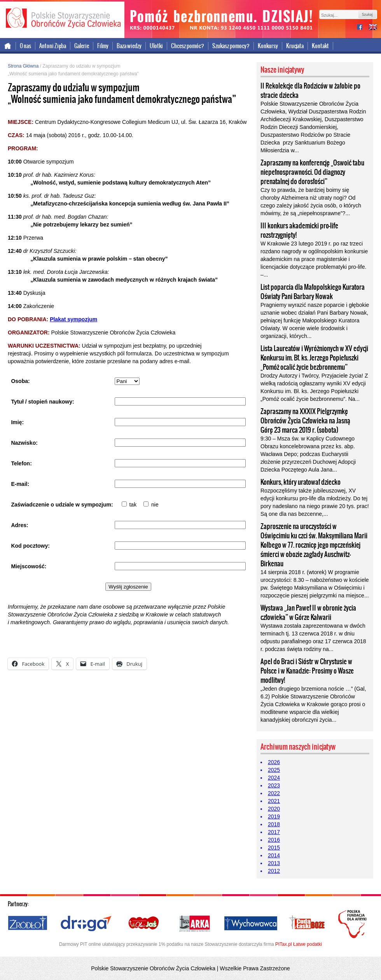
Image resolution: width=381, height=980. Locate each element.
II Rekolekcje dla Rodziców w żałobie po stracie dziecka (310, 91)
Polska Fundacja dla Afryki (353, 924)
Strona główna (8, 46)
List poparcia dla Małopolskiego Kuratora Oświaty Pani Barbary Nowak (313, 292)
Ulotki (156, 46)
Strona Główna (23, 66)
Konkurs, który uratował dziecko (301, 482)
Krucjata (295, 46)
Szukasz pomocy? (231, 46)
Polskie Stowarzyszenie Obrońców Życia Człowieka (62, 19)
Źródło (28, 924)
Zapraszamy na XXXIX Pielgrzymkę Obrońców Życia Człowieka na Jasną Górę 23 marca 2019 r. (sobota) (305, 421)
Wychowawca (251, 924)
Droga (86, 924)
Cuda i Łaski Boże (307, 924)
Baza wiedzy (129, 46)
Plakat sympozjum (73, 319)
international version (373, 28)
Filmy (103, 46)
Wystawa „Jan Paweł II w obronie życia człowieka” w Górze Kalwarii (308, 613)
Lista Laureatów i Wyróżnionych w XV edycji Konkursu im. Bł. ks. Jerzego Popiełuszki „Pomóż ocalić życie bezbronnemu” (314, 358)
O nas (25, 46)
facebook (363, 28)
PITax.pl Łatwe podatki (299, 944)
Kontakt (320, 46)
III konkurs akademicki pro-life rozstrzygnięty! (299, 230)
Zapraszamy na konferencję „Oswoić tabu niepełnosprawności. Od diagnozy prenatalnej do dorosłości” (312, 172)
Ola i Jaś (144, 924)
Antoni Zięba (53, 46)
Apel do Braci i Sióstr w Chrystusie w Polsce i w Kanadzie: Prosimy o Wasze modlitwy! (307, 671)
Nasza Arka (194, 924)
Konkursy (268, 46)
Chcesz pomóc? (188, 46)
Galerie (82, 46)
